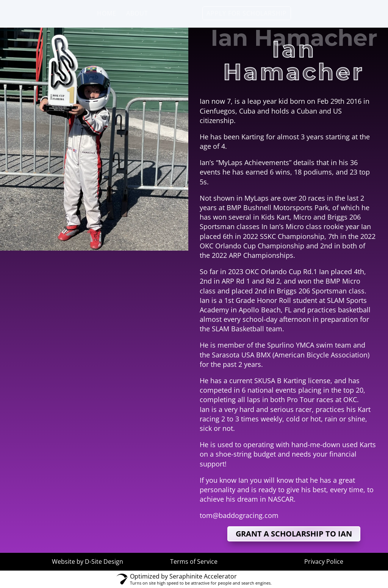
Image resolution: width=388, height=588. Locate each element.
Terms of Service (194, 561)
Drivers (171, 14)
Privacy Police (324, 561)
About (137, 14)
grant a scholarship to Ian (294, 534)
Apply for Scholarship (247, 14)
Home (107, 14)
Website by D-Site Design (88, 561)
